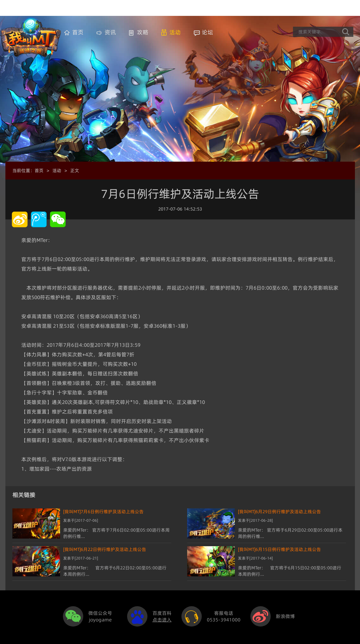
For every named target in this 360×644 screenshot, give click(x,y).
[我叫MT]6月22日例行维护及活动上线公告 (105, 549)
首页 (78, 32)
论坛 (207, 32)
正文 (75, 171)
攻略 (143, 32)
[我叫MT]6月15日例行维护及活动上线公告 (279, 549)
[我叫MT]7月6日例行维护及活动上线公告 (103, 512)
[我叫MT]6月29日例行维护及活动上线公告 (279, 512)
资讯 (110, 32)
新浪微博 (285, 616)
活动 (175, 32)
